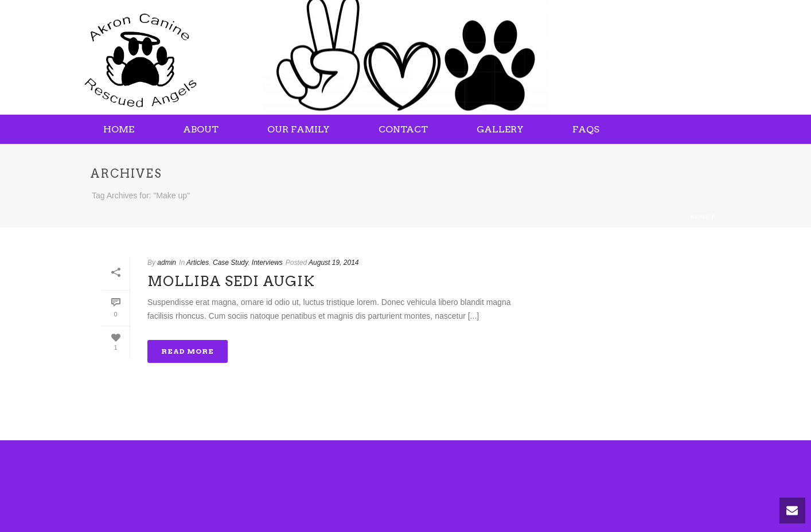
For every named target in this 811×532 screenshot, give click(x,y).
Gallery (500, 129)
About (201, 129)
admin (167, 263)
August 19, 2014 (334, 263)
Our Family (299, 129)
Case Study (230, 263)
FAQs (586, 129)
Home (119, 129)
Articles (198, 263)
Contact (403, 129)
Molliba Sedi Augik (231, 281)
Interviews (267, 263)
